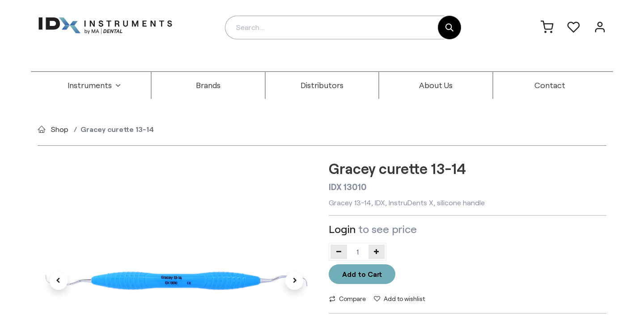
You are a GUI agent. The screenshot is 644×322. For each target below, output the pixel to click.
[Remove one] (339, 252)
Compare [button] (347, 299)
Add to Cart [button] (362, 274)
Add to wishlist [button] (399, 299)
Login (342, 229)
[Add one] (377, 252)
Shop (60, 129)
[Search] (449, 28)
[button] (58, 281)
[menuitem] (94, 85)
